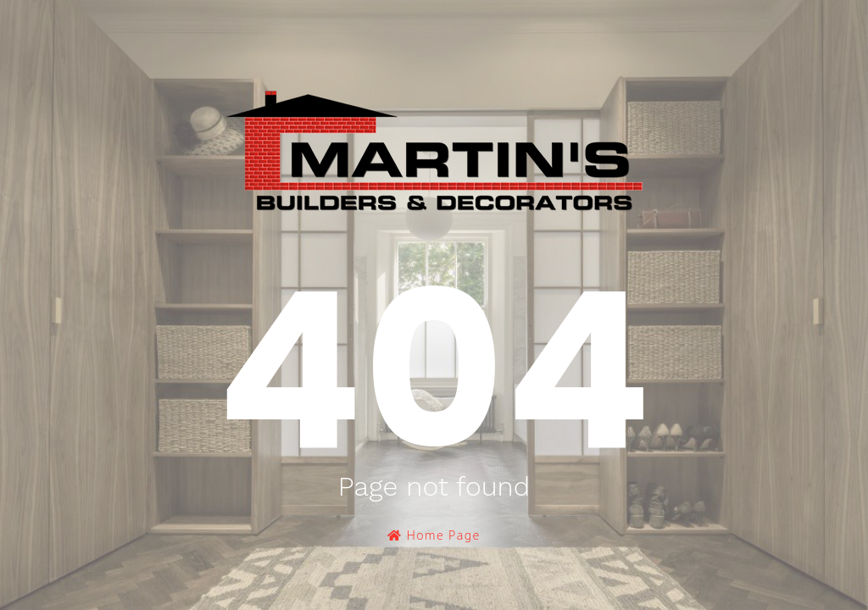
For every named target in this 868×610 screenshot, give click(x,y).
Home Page (434, 535)
